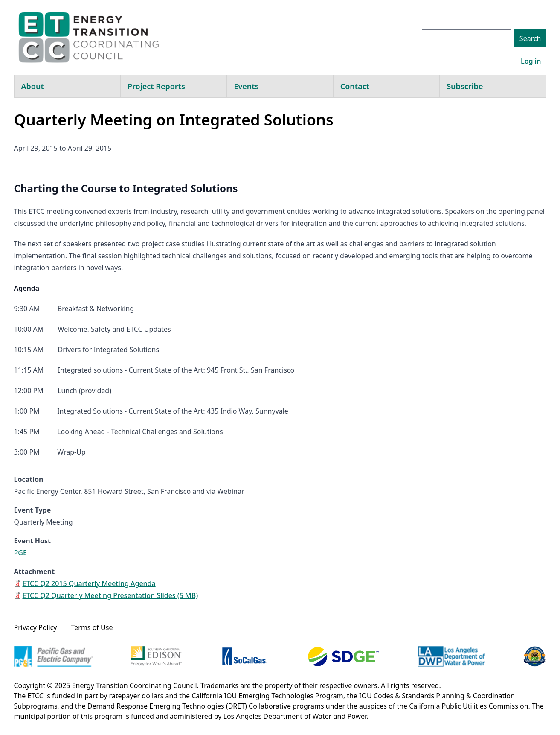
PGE (20, 553)
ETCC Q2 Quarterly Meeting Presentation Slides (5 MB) (110, 595)
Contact (355, 86)
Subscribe (465, 86)
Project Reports (156, 86)
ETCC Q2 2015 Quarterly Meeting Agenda (89, 583)
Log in (531, 61)
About (33, 86)
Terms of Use (92, 627)
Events (246, 86)
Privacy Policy (36, 627)
